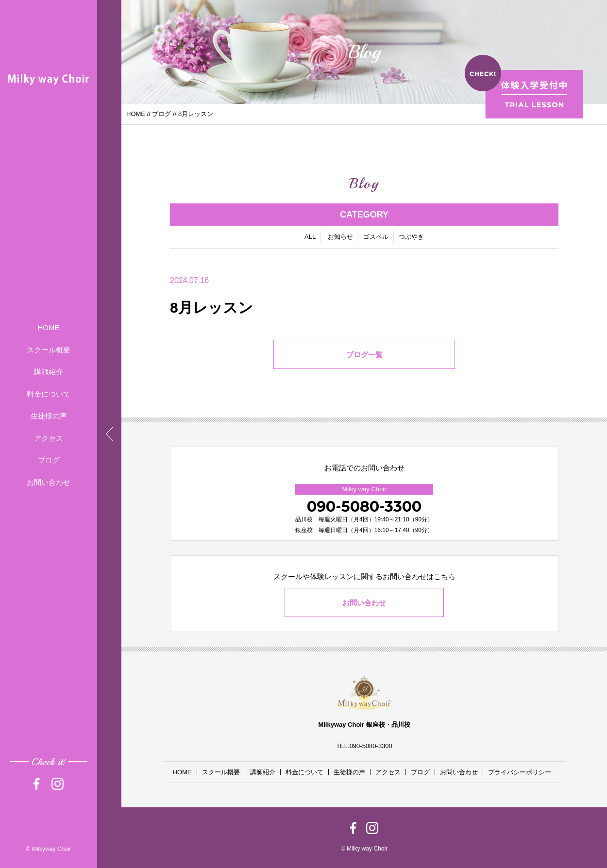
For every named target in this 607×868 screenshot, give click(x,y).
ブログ (49, 460)
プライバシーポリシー (520, 772)
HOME (49, 327)
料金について (49, 394)
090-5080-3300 (364, 507)
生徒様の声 (49, 416)
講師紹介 (49, 372)
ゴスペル (376, 237)
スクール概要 (49, 350)
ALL (310, 237)
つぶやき (411, 237)
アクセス (49, 438)
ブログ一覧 (364, 355)
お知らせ (340, 237)
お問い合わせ (49, 482)
